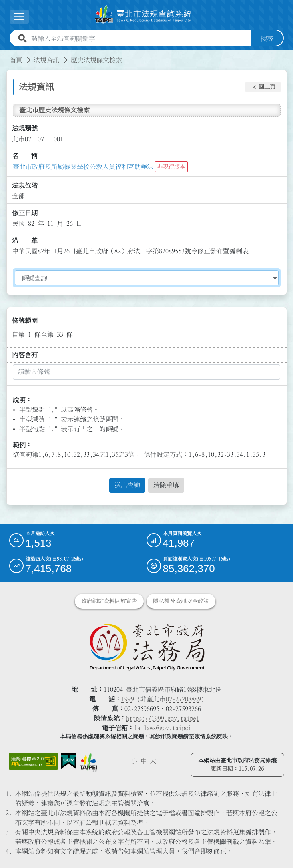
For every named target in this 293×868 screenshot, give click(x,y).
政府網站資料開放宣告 (109, 601)
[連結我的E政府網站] (69, 761)
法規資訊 (46, 60)
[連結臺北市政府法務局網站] (147, 647)
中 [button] (144, 761)
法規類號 (25, 128)
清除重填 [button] (166, 485)
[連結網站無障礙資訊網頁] (33, 761)
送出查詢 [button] (127, 485)
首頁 (16, 60)
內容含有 (25, 355)
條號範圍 (25, 321)
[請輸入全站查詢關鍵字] (140, 38)
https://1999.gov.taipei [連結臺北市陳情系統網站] (163, 718)
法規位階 (25, 185)
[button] (263, 87)
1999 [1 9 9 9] (128, 699)
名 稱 (25, 156)
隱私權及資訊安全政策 (181, 601)
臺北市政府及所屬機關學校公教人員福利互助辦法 (83, 167)
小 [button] (134, 761)
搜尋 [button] (267, 38)
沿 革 (25, 241)
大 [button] (153, 761)
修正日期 (25, 213)
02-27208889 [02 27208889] (183, 699)
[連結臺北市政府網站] (88, 762)
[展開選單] (19, 17)
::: (5, 55)
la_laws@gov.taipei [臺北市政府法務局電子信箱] (163, 728)
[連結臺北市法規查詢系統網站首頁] (144, 15)
